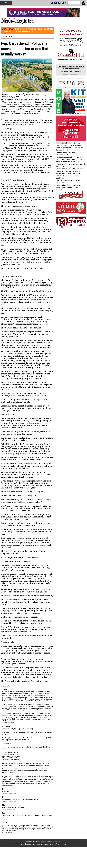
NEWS (61, 72)
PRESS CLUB (74, 66)
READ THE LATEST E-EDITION (70, 69)
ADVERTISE (67, 66)
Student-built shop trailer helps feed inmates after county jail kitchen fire (68, 187)
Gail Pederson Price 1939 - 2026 (67, 169)
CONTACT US (74, 74)
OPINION (72, 72)
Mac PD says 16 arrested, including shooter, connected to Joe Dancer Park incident (24, 30)
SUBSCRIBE (60, 66)
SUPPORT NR (66, 74)
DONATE (81, 66)
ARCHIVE (77, 72)
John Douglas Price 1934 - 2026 (67, 157)
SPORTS (66, 72)
